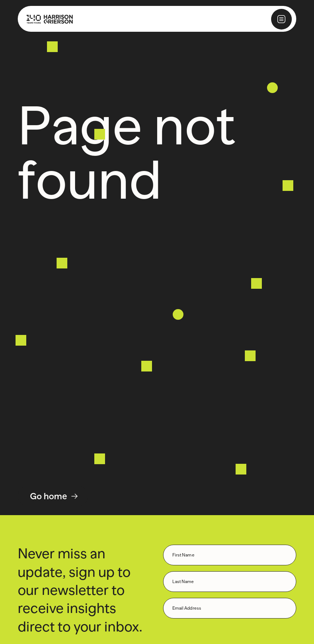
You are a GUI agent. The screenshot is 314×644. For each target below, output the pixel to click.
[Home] (45, 19)
